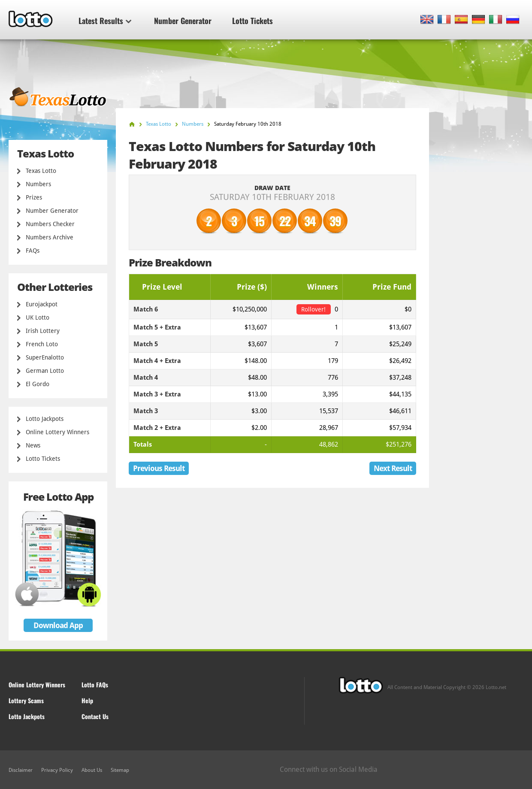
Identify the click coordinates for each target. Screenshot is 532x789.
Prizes (34, 197)
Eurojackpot (42, 304)
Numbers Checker (50, 224)
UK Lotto (38, 317)
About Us (92, 770)
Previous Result (159, 468)
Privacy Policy (57, 770)
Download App (58, 625)
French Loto (42, 344)
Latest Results (105, 21)
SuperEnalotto (45, 357)
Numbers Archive (50, 237)
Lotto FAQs (95, 685)
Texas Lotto (41, 171)
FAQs (33, 251)
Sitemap (120, 770)
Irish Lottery (43, 331)
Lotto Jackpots (45, 419)
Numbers (38, 184)
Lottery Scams (26, 700)
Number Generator (183, 21)
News (33, 445)
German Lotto (45, 371)
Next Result (393, 468)
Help (87, 700)
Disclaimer (21, 770)
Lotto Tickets (252, 21)
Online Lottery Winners (57, 432)
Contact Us (95, 716)
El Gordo (38, 384)
